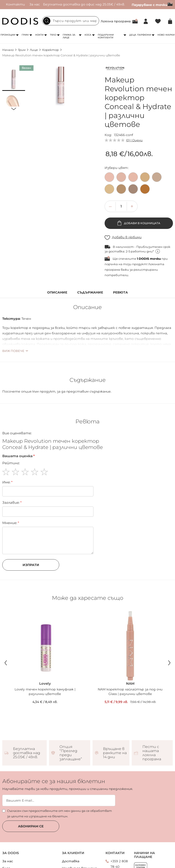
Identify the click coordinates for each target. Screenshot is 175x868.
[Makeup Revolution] (115, 69)
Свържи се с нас (121, 842)
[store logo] (20, 21)
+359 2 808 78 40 (119, 828)
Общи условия (74, 852)
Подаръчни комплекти (106, 36)
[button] (14, 79)
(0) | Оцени (134, 140)
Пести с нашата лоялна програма (152, 717)
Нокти (39, 35)
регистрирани (146, 270)
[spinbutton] (121, 206)
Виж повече (13, 351)
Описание (57, 292)
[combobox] (71, 21)
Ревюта (120, 292)
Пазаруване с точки (152, 5)
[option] (109, 177)
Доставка (71, 825)
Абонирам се (31, 790)
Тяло (53, 35)
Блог (6, 832)
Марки (170, 35)
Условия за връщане (80, 832)
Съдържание (90, 292)
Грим (25, 35)
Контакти (15, 4)
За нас (35, 4)
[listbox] (139, 184)
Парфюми (144, 35)
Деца (133, 35)
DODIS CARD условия (20, 854)
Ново (161, 35)
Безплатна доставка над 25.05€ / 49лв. (27, 717)
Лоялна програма (116, 21)
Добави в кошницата (142, 223)
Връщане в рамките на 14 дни (115, 717)
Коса (88, 35)
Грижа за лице (69, 36)
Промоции (8, 35)
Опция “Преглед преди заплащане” (71, 717)
